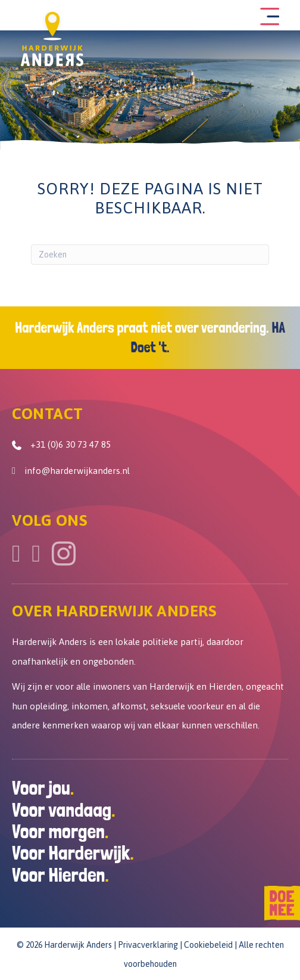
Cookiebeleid (208, 945)
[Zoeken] (150, 255)
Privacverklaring (148, 945)
